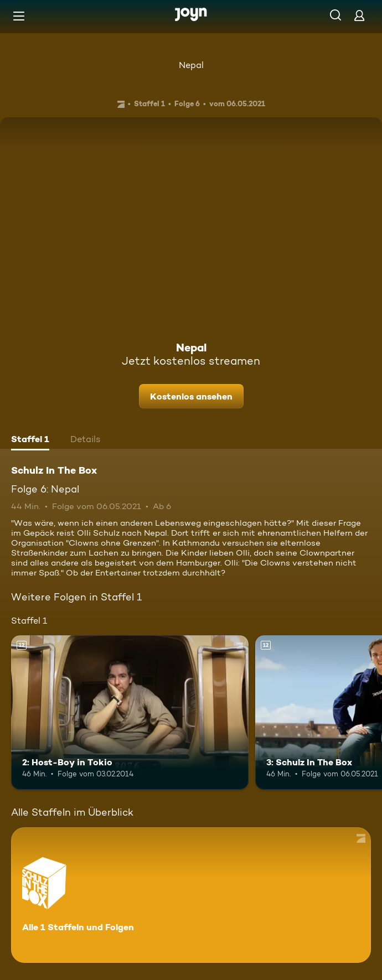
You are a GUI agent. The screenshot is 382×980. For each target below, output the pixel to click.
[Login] (359, 15)
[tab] (30, 440)
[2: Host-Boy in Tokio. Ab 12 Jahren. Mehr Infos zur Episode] (130, 712)
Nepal (191, 65)
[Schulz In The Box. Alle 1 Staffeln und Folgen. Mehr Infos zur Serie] (191, 895)
